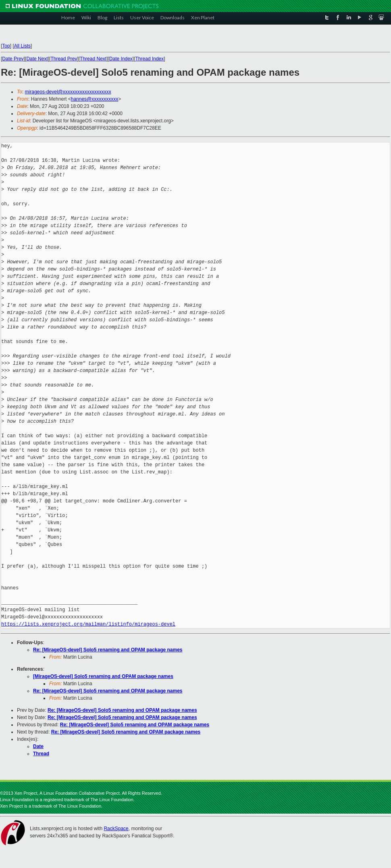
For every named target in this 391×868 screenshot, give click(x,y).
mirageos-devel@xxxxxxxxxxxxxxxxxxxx (68, 92)
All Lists (22, 46)
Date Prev (13, 59)
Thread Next (93, 59)
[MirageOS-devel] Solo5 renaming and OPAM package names (103, 676)
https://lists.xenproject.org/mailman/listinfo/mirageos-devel (88, 624)
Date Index (121, 59)
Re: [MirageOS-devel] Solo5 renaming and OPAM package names (108, 650)
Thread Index (150, 59)
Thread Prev (64, 59)
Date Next (37, 59)
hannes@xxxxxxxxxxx (95, 99)
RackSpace (116, 829)
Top (6, 46)
